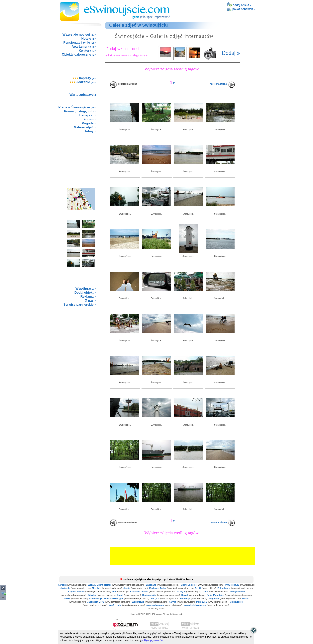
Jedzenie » (83, 82)
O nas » (90, 300)
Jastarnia (65, 588)
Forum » (90, 119)
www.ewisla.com (155, 605)
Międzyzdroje (237, 602)
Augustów (214, 598)
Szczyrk (155, 598)
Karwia (172, 602)
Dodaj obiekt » (85, 292)
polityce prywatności (152, 640)
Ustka (67, 598)
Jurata (127, 588)
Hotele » (89, 38)
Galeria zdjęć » (85, 127)
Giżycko (92, 595)
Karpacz (62, 585)
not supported (81, 336)
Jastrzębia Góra (96, 602)
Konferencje (115, 605)
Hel (114, 592)
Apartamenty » (84, 46)
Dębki (198, 588)
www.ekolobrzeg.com (195, 605)
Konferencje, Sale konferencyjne (106, 598)
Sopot (120, 595)
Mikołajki (97, 588)
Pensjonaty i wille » (80, 42)
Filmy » (91, 131)
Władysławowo (238, 592)
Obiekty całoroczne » (79, 54)
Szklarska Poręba (139, 592)
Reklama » (88, 296)
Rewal (185, 595)
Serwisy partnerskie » (80, 304)
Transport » (88, 115)
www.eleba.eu (232, 585)
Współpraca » (86, 288)
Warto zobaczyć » (83, 95)
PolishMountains (215, 595)
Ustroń (246, 598)
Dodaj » (231, 53)
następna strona (218, 84)
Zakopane (151, 585)
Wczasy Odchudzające (100, 585)
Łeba (205, 592)
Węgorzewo (138, 602)
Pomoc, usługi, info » (80, 111)
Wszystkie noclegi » (79, 34)
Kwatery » (87, 50)
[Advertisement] (81, 156)
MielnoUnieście (189, 585)
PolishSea (202, 602)
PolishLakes (224, 588)
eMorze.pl (185, 598)
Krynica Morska (76, 592)
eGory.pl (181, 592)
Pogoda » (89, 123)
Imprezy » (84, 78)
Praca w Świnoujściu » (77, 107)
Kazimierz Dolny (158, 588)
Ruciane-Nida (149, 595)
